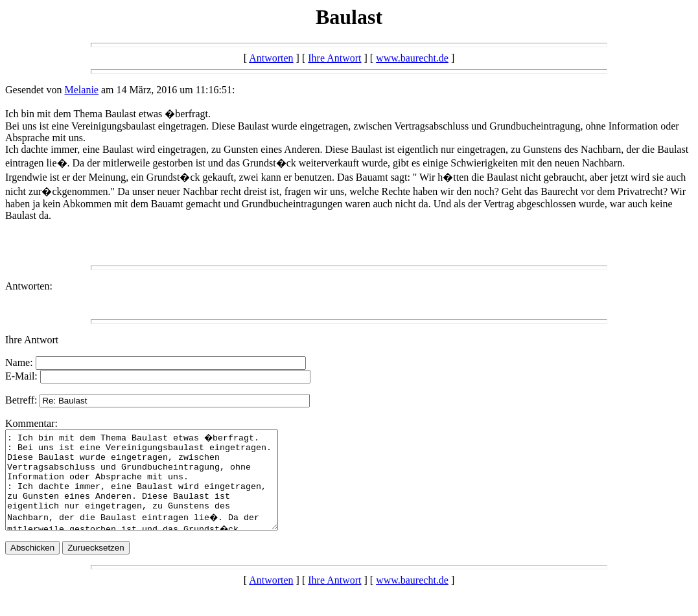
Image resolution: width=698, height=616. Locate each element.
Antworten (271, 58)
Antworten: (29, 286)
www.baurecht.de (412, 58)
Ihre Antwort (334, 58)
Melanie (82, 90)
